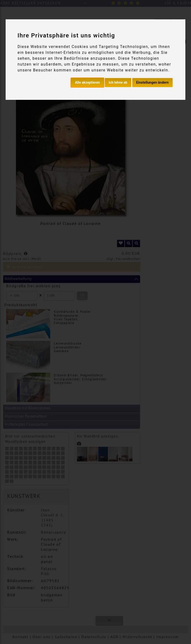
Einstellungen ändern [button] (152, 82)
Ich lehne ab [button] (118, 82)
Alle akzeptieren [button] (87, 82)
